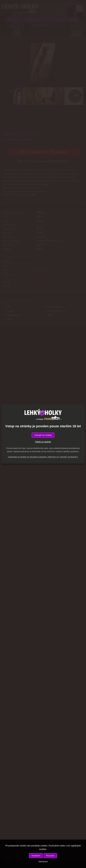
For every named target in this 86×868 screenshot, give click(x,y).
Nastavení (36, 856)
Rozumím (50, 856)
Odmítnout (43, 862)
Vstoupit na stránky (43, 435)
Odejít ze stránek (43, 442)
